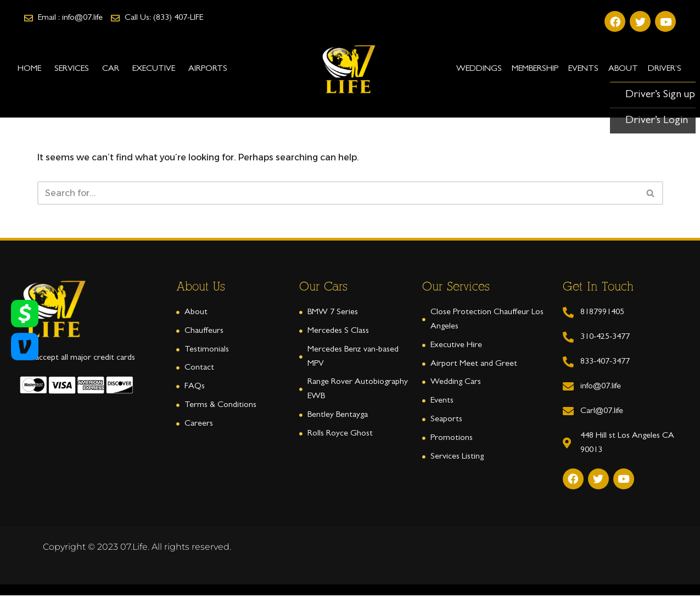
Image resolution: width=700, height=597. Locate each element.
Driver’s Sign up (660, 95)
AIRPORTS (208, 69)
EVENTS (583, 69)
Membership (535, 69)
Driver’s (665, 69)
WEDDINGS (479, 69)
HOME (29, 69)
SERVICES (72, 69)
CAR (111, 69)
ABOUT (623, 69)
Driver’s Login (657, 121)
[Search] (338, 194)
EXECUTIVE (154, 69)
